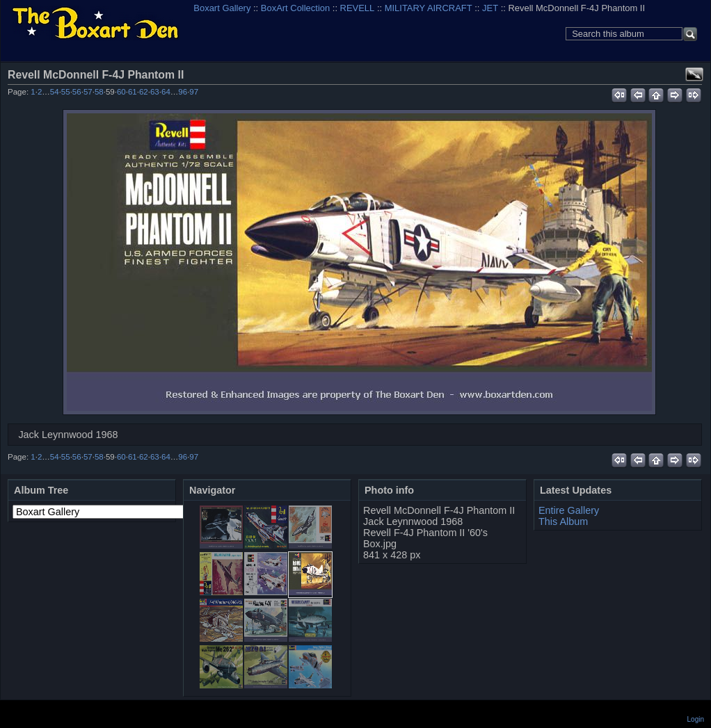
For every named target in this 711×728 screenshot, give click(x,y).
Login (696, 719)
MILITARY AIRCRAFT (429, 8)
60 (121, 92)
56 (77, 92)
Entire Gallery (569, 510)
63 (155, 92)
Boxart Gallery (222, 8)
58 (99, 92)
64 (166, 92)
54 (55, 92)
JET (490, 8)
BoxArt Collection (295, 8)
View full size (694, 74)
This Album (563, 521)
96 (183, 92)
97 (194, 92)
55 (66, 92)
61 (133, 92)
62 (144, 92)
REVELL (358, 8)
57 (88, 92)
